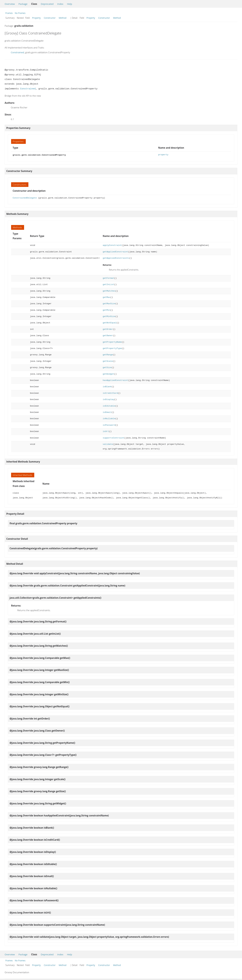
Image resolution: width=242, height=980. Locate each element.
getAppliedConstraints (116, 258)
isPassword (109, 425)
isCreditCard (110, 393)
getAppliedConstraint (115, 251)
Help (70, 4)
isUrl (106, 431)
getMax (107, 297)
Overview (10, 4)
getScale (108, 361)
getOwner (108, 335)
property (163, 155)
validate (108, 444)
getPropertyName (112, 342)
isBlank (107, 386)
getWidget (108, 374)
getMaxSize (109, 303)
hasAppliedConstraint (115, 380)
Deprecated (47, 4)
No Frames (20, 13)
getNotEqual (110, 322)
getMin (107, 310)
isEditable (109, 406)
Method (63, 18)
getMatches (109, 291)
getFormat (108, 278)
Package (23, 4)
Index (60, 4)
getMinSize (109, 316)
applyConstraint (112, 245)
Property (36, 18)
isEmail (107, 412)
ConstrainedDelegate (25, 198)
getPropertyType (112, 348)
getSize (107, 367)
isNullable (109, 418)
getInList (108, 284)
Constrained (17, 52)
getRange (108, 354)
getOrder (108, 329)
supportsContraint (114, 438)
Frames (9, 13)
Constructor (50, 18)
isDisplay (108, 399)
